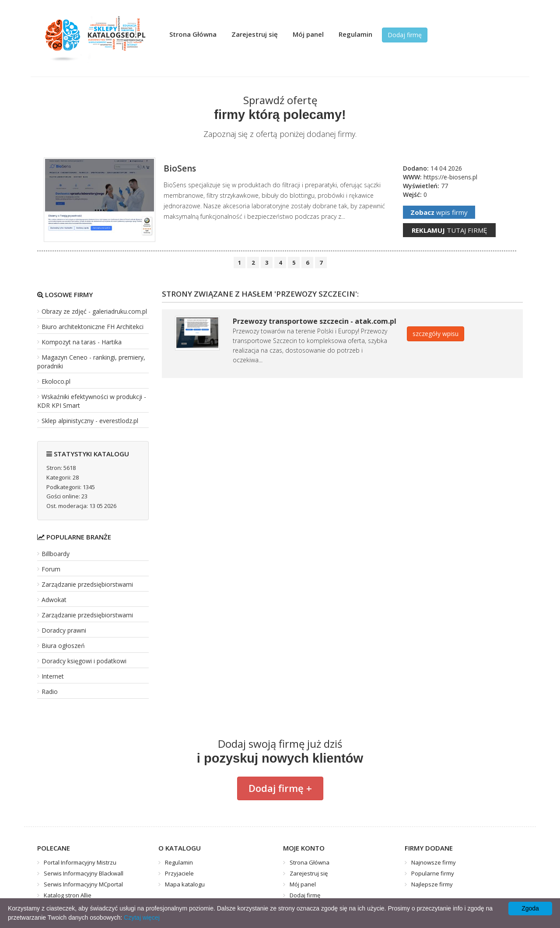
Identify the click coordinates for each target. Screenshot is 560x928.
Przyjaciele (179, 873)
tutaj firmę (449, 230)
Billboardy (56, 554)
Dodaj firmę (405, 35)
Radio (50, 692)
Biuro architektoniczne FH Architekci (93, 327)
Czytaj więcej (142, 917)
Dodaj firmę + (280, 788)
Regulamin (355, 34)
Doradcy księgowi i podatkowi (84, 661)
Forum (51, 569)
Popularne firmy (433, 873)
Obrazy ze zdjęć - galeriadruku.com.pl (94, 311)
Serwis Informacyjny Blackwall (84, 873)
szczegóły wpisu (436, 334)
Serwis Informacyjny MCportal (83, 884)
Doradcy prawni (64, 630)
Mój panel (308, 34)
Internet (53, 676)
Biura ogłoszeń (63, 646)
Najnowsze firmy (434, 862)
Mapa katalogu (185, 884)
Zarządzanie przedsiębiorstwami (87, 584)
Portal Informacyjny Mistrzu (80, 862)
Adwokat (54, 600)
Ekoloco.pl (56, 381)
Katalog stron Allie (68, 895)
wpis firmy (439, 212)
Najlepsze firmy (432, 884)
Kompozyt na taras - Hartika (82, 342)
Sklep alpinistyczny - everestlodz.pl (90, 421)
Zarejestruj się (255, 34)
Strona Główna (193, 34)
